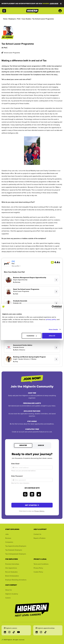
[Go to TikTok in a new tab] (14, 632)
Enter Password (17, 476)
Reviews (8, 538)
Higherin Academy (12, 594)
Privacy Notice (39, 511)
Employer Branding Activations (16, 580)
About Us (8, 590)
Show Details (53, 329)
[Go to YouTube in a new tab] (18, 632)
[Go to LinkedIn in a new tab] (5, 632)
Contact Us (37, 534)
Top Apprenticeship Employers (16, 546)
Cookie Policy (38, 572)
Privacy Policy (38, 568)
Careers (8, 598)
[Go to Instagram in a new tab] (9, 632)
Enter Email (16, 464)
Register (23, 445)
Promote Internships (12, 564)
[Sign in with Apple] (39, 494)
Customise (32, 336)
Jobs (7, 534)
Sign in (41, 445)
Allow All (52, 336)
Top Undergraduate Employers (16, 554)
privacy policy (51, 319)
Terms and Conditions (41, 564)
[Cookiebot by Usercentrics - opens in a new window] (53, 307)
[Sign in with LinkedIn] (32, 494)
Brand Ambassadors (12, 576)
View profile (16, 266)
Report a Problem (40, 538)
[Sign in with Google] (25, 494)
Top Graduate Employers (14, 550)
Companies (9, 542)
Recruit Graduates (11, 572)
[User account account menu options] (60, 11)
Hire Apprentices (11, 568)
